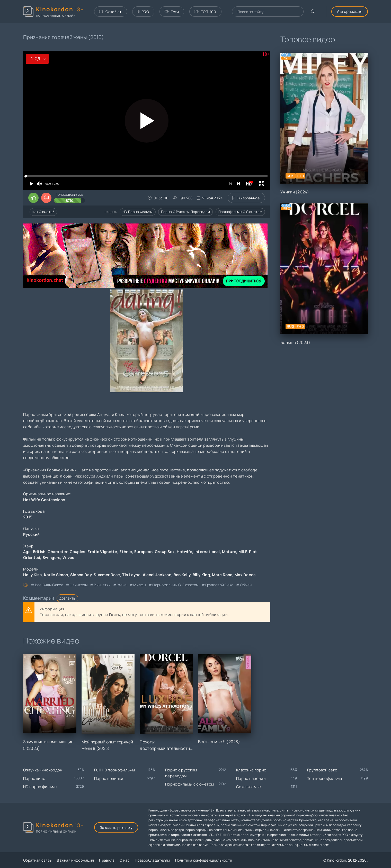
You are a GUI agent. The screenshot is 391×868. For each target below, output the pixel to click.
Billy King (201, 575)
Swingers (51, 558)
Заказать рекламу (116, 828)
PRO (143, 12)
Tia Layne (131, 575)
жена (122, 585)
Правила (107, 860)
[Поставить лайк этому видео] (33, 198)
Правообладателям (152, 860)
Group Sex (165, 552)
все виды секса (49, 585)
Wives (68, 558)
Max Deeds (245, 575)
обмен (246, 585)
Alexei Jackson (157, 575)
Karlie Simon (56, 575)
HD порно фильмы (138, 212)
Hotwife (184, 552)
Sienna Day (81, 575)
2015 (28, 517)
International (207, 552)
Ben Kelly (182, 575)
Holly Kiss (32, 575)
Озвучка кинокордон (43, 770)
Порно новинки (109, 778)
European (143, 552)
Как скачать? (43, 212)
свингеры (78, 585)
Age (27, 552)
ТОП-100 (205, 12)
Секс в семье (249, 787)
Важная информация (75, 860)
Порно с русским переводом (186, 212)
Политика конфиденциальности (204, 860)
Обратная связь (37, 860)
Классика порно (251, 770)
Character (57, 552)
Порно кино (34, 778)
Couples (78, 552)
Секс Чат (110, 12)
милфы (140, 585)
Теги (172, 12)
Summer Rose (107, 575)
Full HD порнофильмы (115, 770)
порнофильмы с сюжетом (175, 585)
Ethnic (126, 552)
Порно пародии (251, 778)
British (39, 552)
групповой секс (219, 585)
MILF (243, 552)
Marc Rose (222, 575)
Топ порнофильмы (325, 778)
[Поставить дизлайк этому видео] (46, 198)
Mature (229, 552)
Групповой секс (322, 770)
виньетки (102, 585)
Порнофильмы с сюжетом (240, 212)
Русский (31, 534)
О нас (125, 860)
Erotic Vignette (102, 552)
